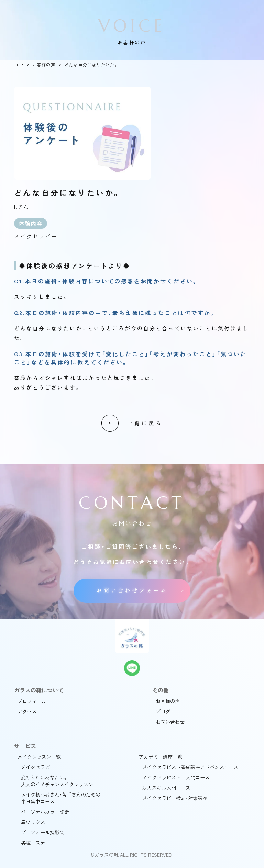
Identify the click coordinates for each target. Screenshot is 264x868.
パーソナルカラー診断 (45, 812)
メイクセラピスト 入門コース (176, 777)
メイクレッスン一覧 (39, 757)
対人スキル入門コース (166, 788)
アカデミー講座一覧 (161, 757)
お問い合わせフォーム (132, 591)
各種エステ (33, 843)
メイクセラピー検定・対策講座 (175, 798)
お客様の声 (44, 65)
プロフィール (32, 701)
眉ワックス (33, 822)
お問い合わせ (170, 722)
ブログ (163, 711)
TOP (19, 65)
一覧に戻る (145, 423)
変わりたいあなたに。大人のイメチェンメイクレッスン (57, 781)
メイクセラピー (38, 767)
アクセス (27, 711)
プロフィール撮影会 (43, 832)
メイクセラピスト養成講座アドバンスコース (190, 767)
